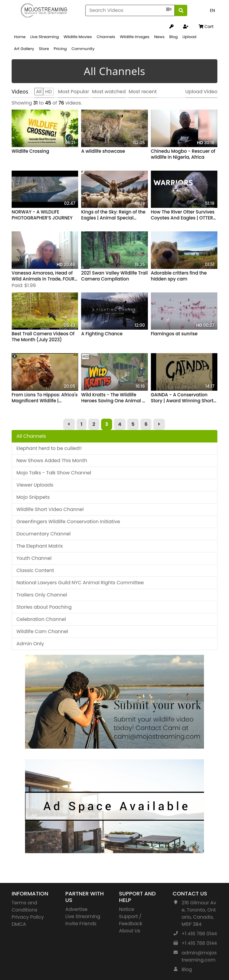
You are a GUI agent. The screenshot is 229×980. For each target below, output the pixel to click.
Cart (206, 27)
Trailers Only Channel (42, 595)
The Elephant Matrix (40, 546)
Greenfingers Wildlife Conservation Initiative (68, 522)
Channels (106, 37)
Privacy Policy (28, 917)
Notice (127, 909)
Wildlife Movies (78, 37)
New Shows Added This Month (52, 461)
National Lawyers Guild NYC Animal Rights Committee (80, 583)
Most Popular (74, 92)
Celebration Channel (41, 619)
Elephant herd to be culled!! (49, 448)
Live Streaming (45, 37)
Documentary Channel (44, 534)
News (159, 37)
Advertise (76, 909)
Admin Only (30, 644)
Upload (189, 37)
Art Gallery (24, 49)
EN (212, 10)
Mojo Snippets (33, 497)
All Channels (31, 436)
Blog (174, 37)
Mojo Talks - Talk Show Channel (54, 473)
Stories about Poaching (44, 607)
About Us (130, 931)
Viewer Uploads (35, 485)
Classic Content (35, 570)
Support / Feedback (131, 920)
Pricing (60, 49)
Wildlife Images (135, 37)
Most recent (143, 92)
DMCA (19, 924)
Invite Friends (81, 924)
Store (44, 49)
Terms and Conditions (24, 906)
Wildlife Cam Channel (42, 631)
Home (20, 37)
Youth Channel (34, 558)
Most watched (109, 92)
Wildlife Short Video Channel (50, 509)
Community (83, 49)
